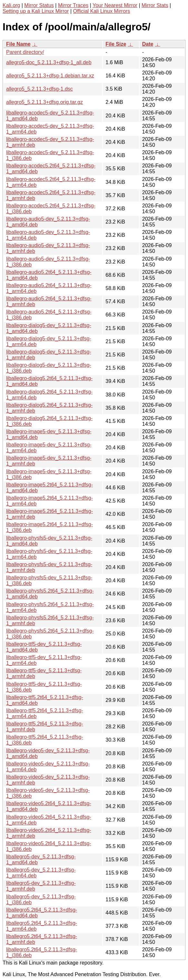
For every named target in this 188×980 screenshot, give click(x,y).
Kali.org (11, 5)
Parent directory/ (25, 52)
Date (148, 44)
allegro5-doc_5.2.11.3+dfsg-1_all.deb (49, 62)
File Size (116, 44)
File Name (18, 44)
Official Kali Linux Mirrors (101, 11)
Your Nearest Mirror (115, 5)
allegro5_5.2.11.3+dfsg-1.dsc (40, 89)
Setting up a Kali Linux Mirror (36, 11)
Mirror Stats (155, 5)
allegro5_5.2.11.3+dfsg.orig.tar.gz (45, 102)
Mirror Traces (73, 5)
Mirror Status (39, 5)
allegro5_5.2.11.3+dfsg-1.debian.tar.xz (50, 76)
